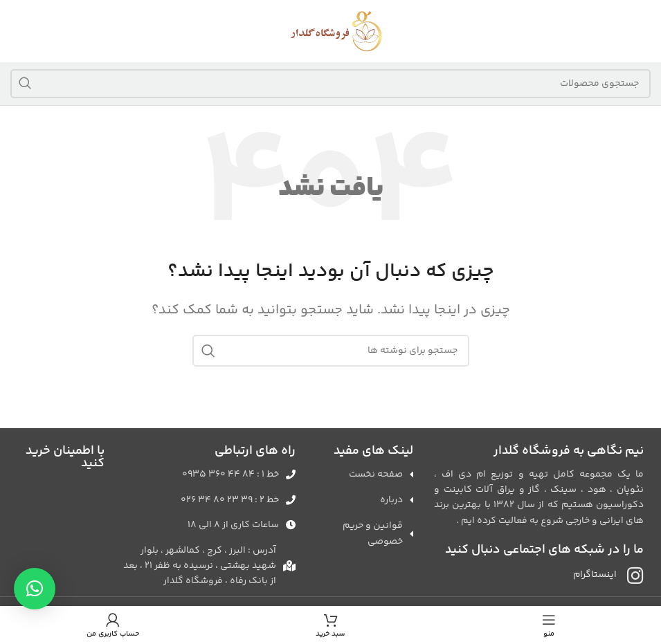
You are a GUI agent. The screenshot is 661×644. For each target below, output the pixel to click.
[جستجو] (330, 84)
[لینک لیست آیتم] (207, 475)
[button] (35, 589)
